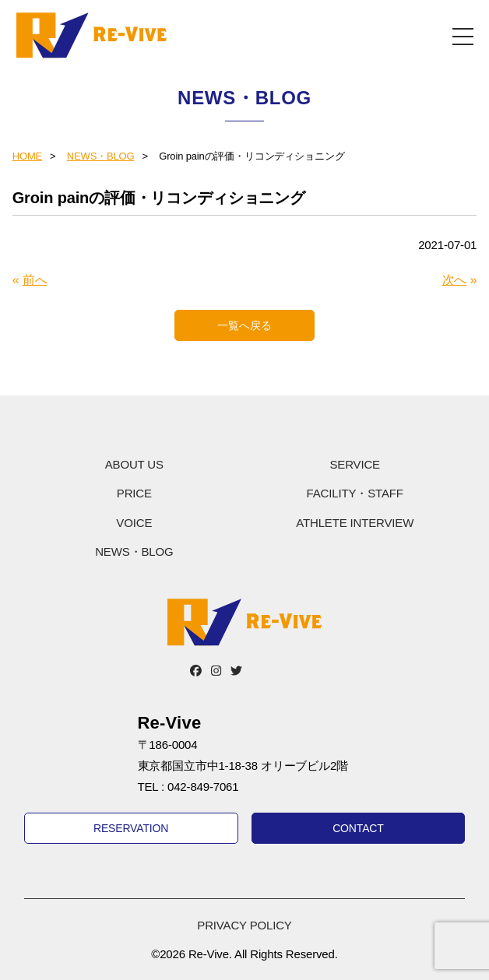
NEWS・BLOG (101, 156)
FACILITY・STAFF (355, 493)
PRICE (134, 493)
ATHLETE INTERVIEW (355, 523)
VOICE (134, 523)
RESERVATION (131, 828)
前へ (35, 280)
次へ (455, 280)
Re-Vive (91, 35)
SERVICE (354, 464)
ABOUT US (134, 464)
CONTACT (358, 828)
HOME (27, 156)
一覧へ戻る (244, 325)
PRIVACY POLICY (244, 925)
